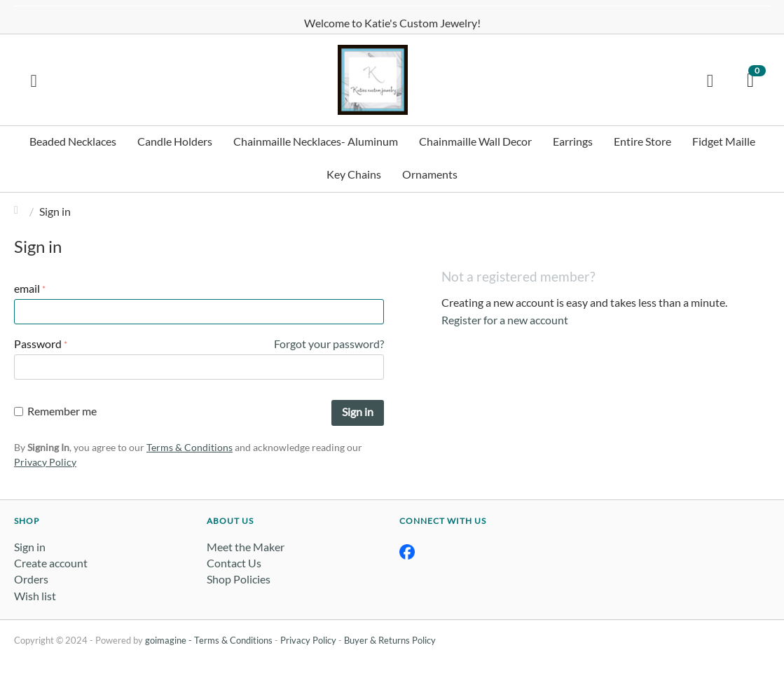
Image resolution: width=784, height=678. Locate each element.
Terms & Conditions (190, 447)
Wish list (35, 596)
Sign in (358, 411)
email (27, 288)
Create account (51, 563)
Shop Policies (239, 579)
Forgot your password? (329, 344)
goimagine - (170, 640)
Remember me (55, 411)
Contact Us (234, 563)
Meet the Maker (246, 547)
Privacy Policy (45, 462)
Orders (31, 579)
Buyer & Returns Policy (390, 640)
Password (38, 344)
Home (20, 211)
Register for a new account (505, 320)
